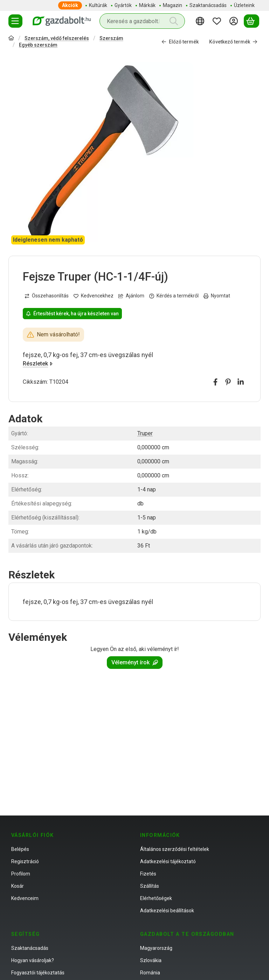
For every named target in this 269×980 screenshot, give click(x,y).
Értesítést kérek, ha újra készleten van (72, 314)
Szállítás (150, 886)
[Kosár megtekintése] (251, 21)
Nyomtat (217, 296)
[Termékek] (15, 21)
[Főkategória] (11, 39)
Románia (150, 973)
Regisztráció (25, 861)
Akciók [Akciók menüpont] (70, 5)
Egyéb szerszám (38, 45)
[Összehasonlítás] (47, 296)
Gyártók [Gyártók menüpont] (123, 5)
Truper (145, 433)
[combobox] (142, 21)
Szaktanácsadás (30, 948)
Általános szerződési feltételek (175, 849)
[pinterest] (228, 382)
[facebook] (215, 382)
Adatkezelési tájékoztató (168, 861)
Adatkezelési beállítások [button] (167, 911)
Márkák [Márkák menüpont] (147, 5)
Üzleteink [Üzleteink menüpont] (244, 5)
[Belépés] (235, 21)
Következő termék (233, 42)
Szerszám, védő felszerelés (57, 38)
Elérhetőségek (156, 898)
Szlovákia (151, 960)
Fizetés (148, 874)
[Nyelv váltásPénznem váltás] (201, 21)
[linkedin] (241, 382)
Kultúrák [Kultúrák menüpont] (98, 5)
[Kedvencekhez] (94, 296)
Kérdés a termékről (174, 296)
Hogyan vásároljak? (33, 960)
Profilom (21, 874)
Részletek (38, 364)
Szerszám (111, 38)
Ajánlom (131, 296)
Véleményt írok (135, 662)
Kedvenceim (25, 898)
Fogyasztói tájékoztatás (38, 973)
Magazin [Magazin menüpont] (173, 5)
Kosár (18, 886)
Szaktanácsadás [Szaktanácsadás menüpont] (208, 5)
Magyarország (156, 948)
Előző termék (180, 42)
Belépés (20, 849)
